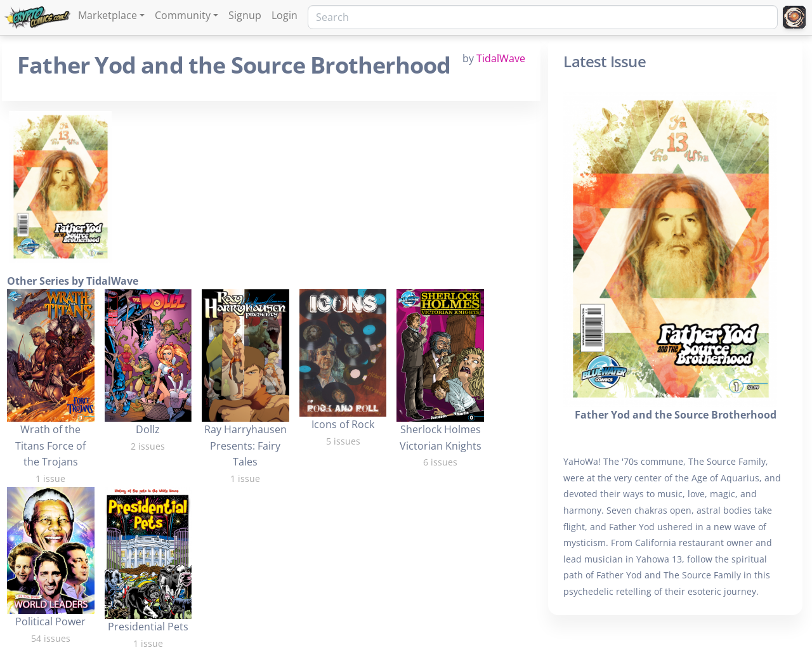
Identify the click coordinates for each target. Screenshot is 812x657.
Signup (245, 15)
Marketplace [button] (108, 15)
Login (285, 15)
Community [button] (183, 15)
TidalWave (501, 58)
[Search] (543, 17)
